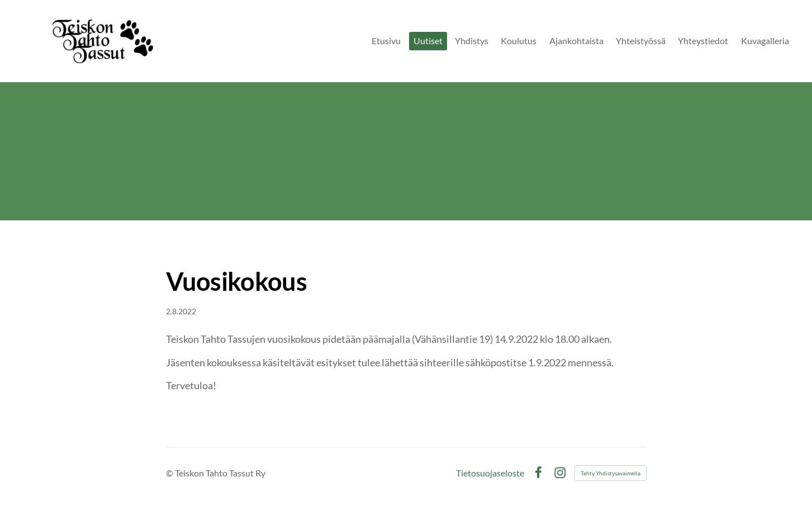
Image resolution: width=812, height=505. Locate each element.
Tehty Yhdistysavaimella (611, 473)
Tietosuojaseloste (490, 473)
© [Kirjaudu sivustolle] (170, 473)
